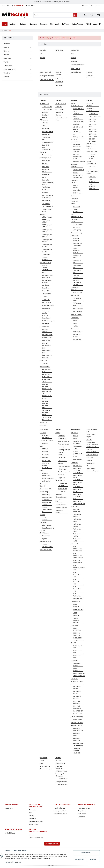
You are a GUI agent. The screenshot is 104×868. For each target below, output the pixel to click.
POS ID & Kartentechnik (47, 344)
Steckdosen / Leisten (75, 220)
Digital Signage (47, 217)
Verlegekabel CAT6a (77, 525)
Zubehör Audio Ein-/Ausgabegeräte (93, 470)
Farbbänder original (46, 769)
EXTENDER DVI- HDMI (93, 120)
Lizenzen (58, 115)
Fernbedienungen (63, 444)
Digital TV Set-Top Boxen (62, 484)
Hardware (7, 44)
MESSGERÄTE (63, 779)
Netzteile (45, 193)
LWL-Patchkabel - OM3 (77, 575)
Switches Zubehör (76, 276)
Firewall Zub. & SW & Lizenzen (78, 176)
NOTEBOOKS (44, 104)
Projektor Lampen (61, 505)
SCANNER (43, 361)
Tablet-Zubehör (47, 155)
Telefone (43, 514)
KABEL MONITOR (77, 670)
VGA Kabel (74, 661)
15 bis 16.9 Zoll (47, 109)
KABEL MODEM (76, 606)
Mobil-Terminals (47, 337)
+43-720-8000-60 (18, 6)
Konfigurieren (80, 859)
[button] (85, 15)
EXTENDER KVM (93, 125)
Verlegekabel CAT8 (77, 540)
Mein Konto (59, 85)
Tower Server (46, 294)
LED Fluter (46, 452)
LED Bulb (45, 449)
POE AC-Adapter (76, 186)
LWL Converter (91, 149)
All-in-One (45, 123)
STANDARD (77, 230)
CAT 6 (75, 323)
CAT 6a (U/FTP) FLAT (78, 453)
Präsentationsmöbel (64, 466)
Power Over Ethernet (75, 181)
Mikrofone (61, 463)
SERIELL (76, 615)
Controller (45, 164)
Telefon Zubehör (45, 518)
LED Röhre (46, 455)
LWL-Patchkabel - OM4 (77, 582)
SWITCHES (75, 236)
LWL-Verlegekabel (77, 595)
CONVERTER (93, 113)
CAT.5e (76, 435)
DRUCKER (43, 297)
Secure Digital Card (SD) (47, 418)
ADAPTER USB (78, 743)
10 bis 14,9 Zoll (47, 106)
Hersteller (89, 72)
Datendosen (75, 317)
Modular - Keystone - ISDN (77, 682)
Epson (42, 763)
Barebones (46, 129)
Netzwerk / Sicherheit (74, 166)
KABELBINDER (78, 610)
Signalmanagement (64, 472)
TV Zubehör (62, 491)
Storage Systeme (45, 262)
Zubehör (45, 364)
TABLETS (43, 152)
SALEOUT (43, 425)
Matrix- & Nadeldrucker (46, 317)
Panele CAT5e (78, 332)
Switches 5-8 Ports (77, 271)
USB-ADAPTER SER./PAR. (92, 186)
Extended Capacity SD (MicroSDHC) (46, 386)
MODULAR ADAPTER (77, 702)
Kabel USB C (77, 465)
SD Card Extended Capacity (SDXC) (45, 404)
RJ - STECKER (78, 711)
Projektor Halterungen (59, 501)
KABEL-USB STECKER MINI (77, 496)
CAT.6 (75, 438)
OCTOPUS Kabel (92, 152)
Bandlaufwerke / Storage (47, 281)
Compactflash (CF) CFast (47, 375)
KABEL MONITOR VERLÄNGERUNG (79, 674)
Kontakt (99, 6)
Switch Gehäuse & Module (77, 251)
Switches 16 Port (77, 257)
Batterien (58, 760)
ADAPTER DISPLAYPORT (78, 729)
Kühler (44, 177)
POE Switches (78, 193)
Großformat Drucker (46, 312)
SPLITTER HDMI (92, 168)
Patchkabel (74, 433)
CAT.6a (76, 326)
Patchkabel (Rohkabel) (77, 510)
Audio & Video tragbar (91, 436)
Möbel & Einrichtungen (44, 532)
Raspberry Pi (46, 134)
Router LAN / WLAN (75, 203)
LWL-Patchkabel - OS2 (77, 589)
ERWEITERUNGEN (95, 116)
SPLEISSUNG (78, 599)
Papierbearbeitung (48, 528)
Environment (46, 536)
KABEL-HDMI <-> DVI (78, 639)
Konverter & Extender (90, 110)
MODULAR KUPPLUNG (77, 707)
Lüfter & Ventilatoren (46, 186)
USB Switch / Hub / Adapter (92, 173)
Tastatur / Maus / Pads (47, 210)
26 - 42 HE (77, 227)
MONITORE (44, 214)
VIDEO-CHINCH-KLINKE (76, 620)
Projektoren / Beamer (59, 512)
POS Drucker (46, 340)
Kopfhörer (90, 460)
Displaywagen (62, 438)
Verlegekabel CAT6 (77, 520)
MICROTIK (77, 207)
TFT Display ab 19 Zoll (47, 231)
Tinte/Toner (7, 73)
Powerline (74, 196)
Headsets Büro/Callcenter (91, 450)
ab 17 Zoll (45, 112)
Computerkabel (76, 602)
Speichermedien (45, 367)
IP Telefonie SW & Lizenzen (47, 499)
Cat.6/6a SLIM (78, 446)
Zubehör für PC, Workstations (46, 147)
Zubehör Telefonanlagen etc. (47, 509)
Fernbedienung (63, 488)
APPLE (45, 126)
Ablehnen (93, 859)
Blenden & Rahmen (77, 722)
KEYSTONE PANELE (77, 697)
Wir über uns (59, 50)
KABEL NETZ (78, 720)
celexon (58, 433)
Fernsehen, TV (60, 481)
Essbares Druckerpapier (47, 474)
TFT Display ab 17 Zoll (47, 226)
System (45, 539)
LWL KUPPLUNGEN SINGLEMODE (78, 556)
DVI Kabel (74, 643)
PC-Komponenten (45, 158)
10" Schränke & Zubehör (78, 128)
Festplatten (46, 166)
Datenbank (59, 106)
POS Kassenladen (46, 349)
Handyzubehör (47, 460)
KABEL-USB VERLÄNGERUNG (79, 502)
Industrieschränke (79, 108)
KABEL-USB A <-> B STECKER (78, 484)
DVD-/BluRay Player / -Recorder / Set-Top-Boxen (93, 445)
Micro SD (45, 398)
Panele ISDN (77, 340)
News (92, 6)
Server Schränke (76, 112)
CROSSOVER (78, 460)
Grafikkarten (46, 174)
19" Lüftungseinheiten (79, 136)
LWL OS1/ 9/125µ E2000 (78, 562)
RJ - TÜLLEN (78, 714)
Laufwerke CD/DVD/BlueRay (48, 181)
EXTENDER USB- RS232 (93, 130)
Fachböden (77, 124)
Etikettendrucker (47, 334)
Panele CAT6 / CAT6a (78, 336)
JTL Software (60, 109)
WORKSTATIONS (48, 142)
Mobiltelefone (44, 458)
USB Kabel (74, 463)
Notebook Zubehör (45, 116)
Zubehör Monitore (45, 259)
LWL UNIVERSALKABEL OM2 (80, 568)
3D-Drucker (46, 299)
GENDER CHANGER (92, 140)
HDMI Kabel (75, 625)
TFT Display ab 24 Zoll (47, 241)
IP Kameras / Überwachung (75, 141)
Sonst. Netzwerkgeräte (76, 215)
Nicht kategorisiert (61, 771)
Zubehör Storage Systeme (45, 267)
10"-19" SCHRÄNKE (75, 105)
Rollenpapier (46, 481)
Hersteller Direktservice (91, 77)
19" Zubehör (77, 132)
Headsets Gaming (92, 454)
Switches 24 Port (77, 262)
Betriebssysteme (61, 104)
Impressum (74, 61)
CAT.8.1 (76, 457)
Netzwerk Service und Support (77, 282)
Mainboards (46, 190)
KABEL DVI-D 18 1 (78, 647)
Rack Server (46, 288)
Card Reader (46, 161)
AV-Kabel (89, 440)
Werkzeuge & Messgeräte (60, 775)
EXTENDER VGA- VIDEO (93, 135)
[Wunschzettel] (92, 15)
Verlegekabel (75, 506)
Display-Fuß (62, 435)
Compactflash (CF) (47, 370)
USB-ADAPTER (92, 180)
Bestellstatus (59, 82)
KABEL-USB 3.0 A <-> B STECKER (77, 470)
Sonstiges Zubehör (46, 549)
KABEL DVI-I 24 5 (77, 657)
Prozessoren (46, 201)
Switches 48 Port (77, 267)
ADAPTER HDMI (77, 734)
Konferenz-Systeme (61, 454)
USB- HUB (92, 177)
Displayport (74, 678)
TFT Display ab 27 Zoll (47, 246)
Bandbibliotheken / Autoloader (48, 276)
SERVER (43, 272)
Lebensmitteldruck (48, 305)
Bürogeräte (43, 522)
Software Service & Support (61, 119)
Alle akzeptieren (86, 853)
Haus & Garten (60, 763)
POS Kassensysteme (47, 354)
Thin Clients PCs (46, 138)
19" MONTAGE (78, 224)
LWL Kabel (74, 544)
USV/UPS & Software (75, 288)
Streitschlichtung (76, 72)
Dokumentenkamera (64, 441)
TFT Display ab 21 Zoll (47, 236)
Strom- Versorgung (77, 717)
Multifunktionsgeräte (48, 321)
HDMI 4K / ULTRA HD (77, 634)
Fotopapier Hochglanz (46, 436)
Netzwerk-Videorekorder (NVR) (78, 157)
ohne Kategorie (63, 785)
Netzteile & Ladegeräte (59, 767)
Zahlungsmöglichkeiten (47, 76)
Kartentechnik (47, 302)
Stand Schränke (76, 117)
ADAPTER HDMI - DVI (77, 739)
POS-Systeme (44, 327)
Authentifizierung (79, 169)
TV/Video (6, 62)
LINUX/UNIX (59, 112)
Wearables (43, 422)
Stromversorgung (76, 233)
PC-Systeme (44, 120)
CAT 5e (76, 320)
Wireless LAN (75, 295)
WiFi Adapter (77, 303)
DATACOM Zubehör (90, 105)
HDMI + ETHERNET (77, 629)
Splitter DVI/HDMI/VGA (91, 163)
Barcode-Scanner (45, 331)
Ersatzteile (46, 324)
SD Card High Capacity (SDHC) (47, 412)
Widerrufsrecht (76, 68)
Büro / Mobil (7, 58)
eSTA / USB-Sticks (46, 380)
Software (6, 47)
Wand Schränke (78, 121)
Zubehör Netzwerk (77, 315)
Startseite (85, 6)
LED (41, 446)
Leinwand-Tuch (63, 460)
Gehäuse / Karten (46, 170)
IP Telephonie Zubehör (46, 503)
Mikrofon (89, 466)
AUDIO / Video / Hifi (10, 69)
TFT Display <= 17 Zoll (47, 221)
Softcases (61, 475)
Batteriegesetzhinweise (78, 65)
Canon (42, 760)
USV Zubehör (78, 292)
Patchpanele (75, 329)
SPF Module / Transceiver (78, 245)
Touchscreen (46, 255)
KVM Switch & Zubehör (91, 145)
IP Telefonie (46, 495)
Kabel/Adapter (8, 66)
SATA (75, 612)
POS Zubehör (47, 358)
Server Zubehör (47, 291)
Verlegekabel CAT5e (77, 515)
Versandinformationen (47, 79)
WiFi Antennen (78, 306)
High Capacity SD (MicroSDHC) (47, 393)
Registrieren (59, 78)
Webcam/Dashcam (79, 162)
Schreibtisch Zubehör (44, 485)
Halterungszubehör (64, 450)
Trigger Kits (61, 478)
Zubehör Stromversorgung (48, 545)
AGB (73, 54)
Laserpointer (62, 458)
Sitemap (74, 57)
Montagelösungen (61, 497)
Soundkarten (46, 203)
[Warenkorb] (98, 15)
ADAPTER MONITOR (77, 665)
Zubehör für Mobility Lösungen (46, 465)
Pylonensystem (63, 469)
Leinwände (59, 494)
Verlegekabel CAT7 (77, 530)
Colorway (43, 433)
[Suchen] (53, 15)
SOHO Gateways (76, 210)
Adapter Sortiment (77, 725)
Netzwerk (7, 51)
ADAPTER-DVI (78, 746)
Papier (42, 470)
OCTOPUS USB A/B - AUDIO (92, 157)
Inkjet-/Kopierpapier (48, 478)
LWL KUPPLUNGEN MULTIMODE (78, 549)
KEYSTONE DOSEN (77, 687)
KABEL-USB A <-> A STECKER (78, 477)
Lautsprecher (91, 463)
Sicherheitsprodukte (46, 489)
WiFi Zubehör (78, 312)
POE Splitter (77, 190)
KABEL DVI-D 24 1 (78, 652)
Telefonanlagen (45, 492)
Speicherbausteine (48, 206)
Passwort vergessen (59, 73)
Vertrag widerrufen (52, 844)
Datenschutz (75, 50)
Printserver (74, 199)
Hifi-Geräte (90, 457)
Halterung (61, 447)
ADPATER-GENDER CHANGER (77, 751)
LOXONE (45, 443)
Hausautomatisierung (46, 440)
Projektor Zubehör (61, 508)
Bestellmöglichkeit (45, 72)
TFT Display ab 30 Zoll (47, 251)
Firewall (76, 172)
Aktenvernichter (47, 525)
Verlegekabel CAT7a (77, 535)
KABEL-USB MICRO (77, 490)
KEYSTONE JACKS (77, 692)
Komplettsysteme (48, 131)
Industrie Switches (76, 240)
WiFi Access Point (77, 299)
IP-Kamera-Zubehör (77, 151)
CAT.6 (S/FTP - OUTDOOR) (78, 442)
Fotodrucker (46, 308)
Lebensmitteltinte (45, 766)
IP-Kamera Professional (77, 146)
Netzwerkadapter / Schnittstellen (48, 197)
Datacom (6, 55)
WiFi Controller (78, 309)
